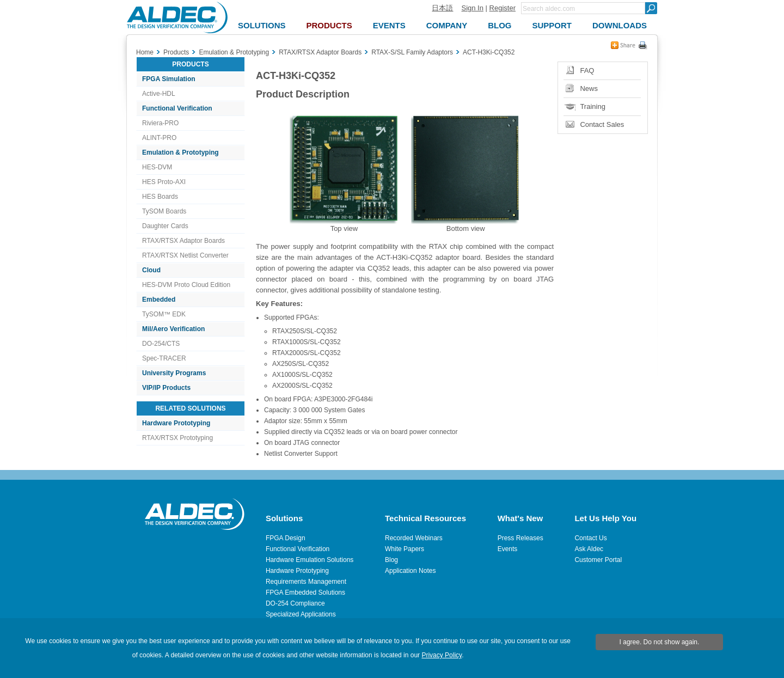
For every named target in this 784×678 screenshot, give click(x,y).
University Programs (174, 373)
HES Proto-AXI (164, 182)
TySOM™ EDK (164, 314)
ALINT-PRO (159, 138)
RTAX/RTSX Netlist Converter (185, 255)
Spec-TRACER (164, 358)
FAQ (587, 71)
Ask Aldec (589, 549)
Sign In (472, 8)
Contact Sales (602, 124)
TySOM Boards (164, 211)
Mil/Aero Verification (173, 329)
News (589, 88)
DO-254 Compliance (295, 603)
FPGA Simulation (169, 79)
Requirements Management (306, 582)
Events (508, 549)
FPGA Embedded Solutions (305, 593)
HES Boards (160, 197)
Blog (391, 560)
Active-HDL (159, 94)
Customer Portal (598, 560)
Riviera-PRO (160, 123)
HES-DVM (157, 167)
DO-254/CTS (161, 344)
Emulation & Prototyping (180, 152)
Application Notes (410, 571)
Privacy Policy (442, 655)
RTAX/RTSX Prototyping (177, 438)
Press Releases (520, 538)
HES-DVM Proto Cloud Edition (186, 285)
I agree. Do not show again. (660, 642)
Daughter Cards (165, 226)
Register (503, 8)
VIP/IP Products (166, 388)
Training (592, 106)
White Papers (405, 549)
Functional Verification (177, 108)
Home (145, 52)
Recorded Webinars (414, 538)
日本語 (442, 8)
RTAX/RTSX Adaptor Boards (183, 241)
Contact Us (590, 538)
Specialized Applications (301, 614)
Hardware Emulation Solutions (310, 560)
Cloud (151, 270)
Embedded (159, 300)
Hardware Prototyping (176, 423)
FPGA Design (286, 538)
